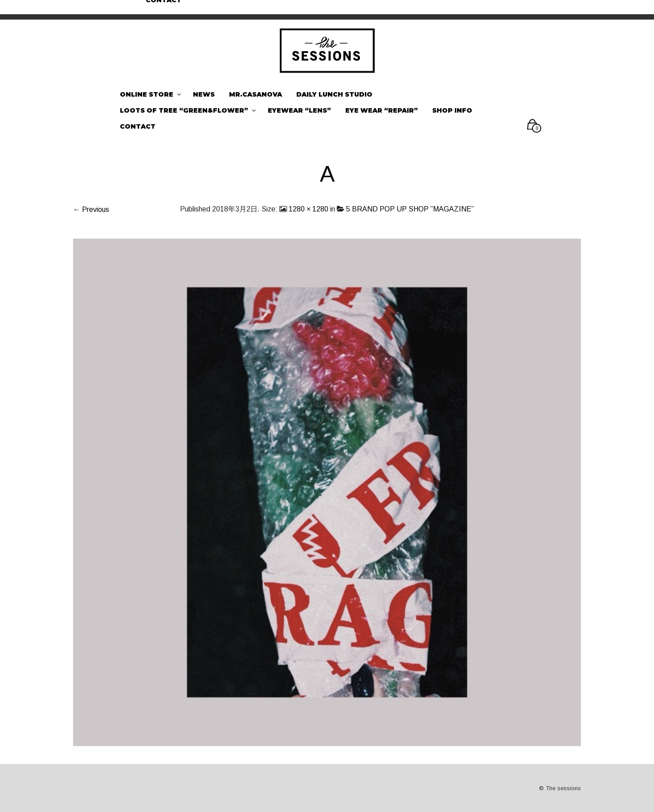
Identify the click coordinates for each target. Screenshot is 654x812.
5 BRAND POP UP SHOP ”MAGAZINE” (410, 209)
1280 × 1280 (309, 209)
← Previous (91, 209)
